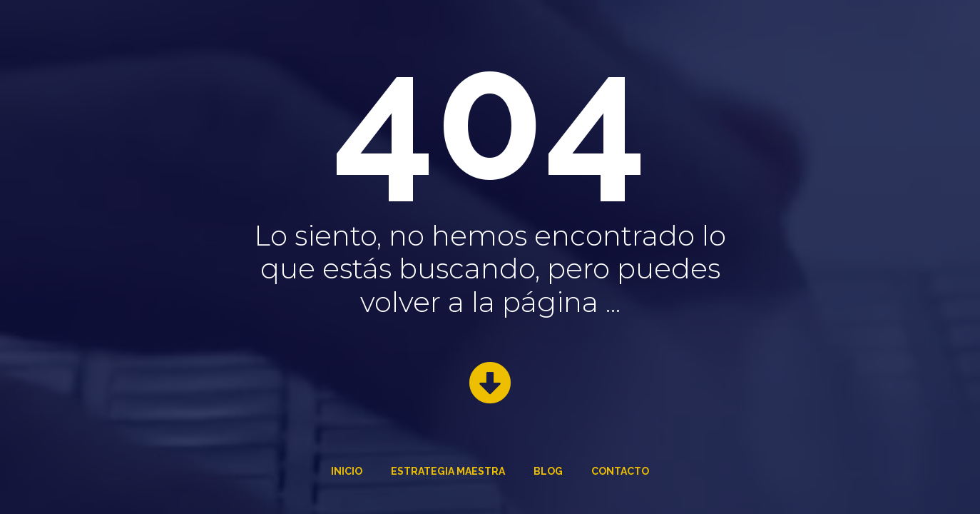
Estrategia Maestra (448, 471)
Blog (548, 471)
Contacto (620, 471)
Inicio (347, 471)
